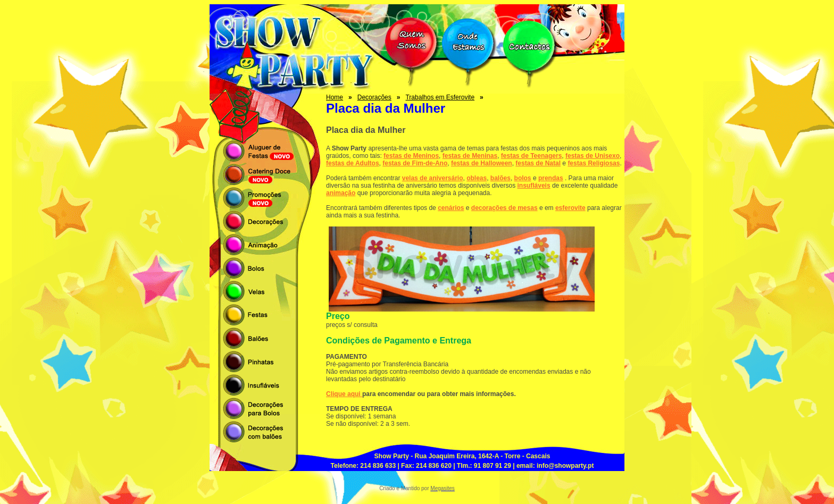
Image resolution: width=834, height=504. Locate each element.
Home (335, 97)
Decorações (374, 97)
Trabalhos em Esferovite (440, 97)
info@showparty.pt (565, 466)
